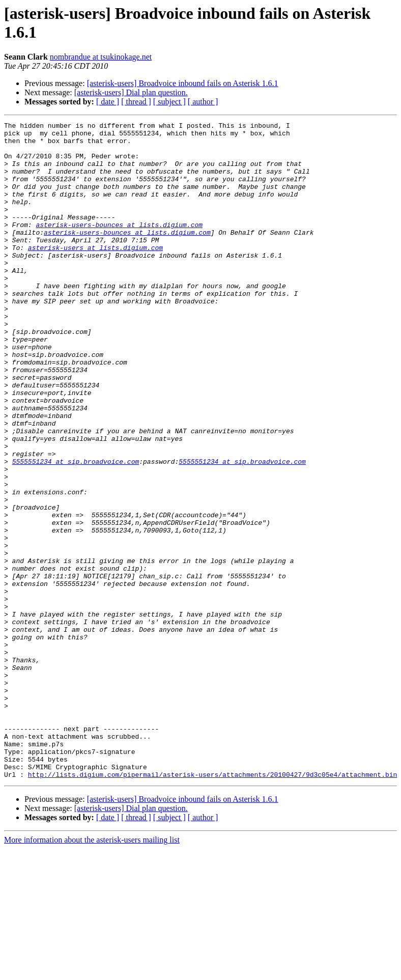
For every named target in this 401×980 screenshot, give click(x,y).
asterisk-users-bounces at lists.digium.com (119, 246)
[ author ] (203, 102)
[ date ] (108, 102)
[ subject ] (169, 102)
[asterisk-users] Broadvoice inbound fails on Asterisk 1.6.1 (183, 83)
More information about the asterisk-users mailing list (92, 971)
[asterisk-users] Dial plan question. (131, 92)
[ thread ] (136, 102)
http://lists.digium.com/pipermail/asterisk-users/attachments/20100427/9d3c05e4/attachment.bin (212, 906)
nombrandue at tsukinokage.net (101, 57)
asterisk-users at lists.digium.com (95, 273)
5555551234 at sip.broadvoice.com (76, 530)
